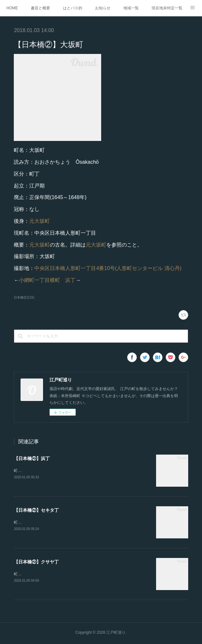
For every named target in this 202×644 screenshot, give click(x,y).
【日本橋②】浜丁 (32, 458)
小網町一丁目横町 (40, 280)
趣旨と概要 (40, 8)
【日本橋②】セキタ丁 (36, 510)
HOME (12, 8)
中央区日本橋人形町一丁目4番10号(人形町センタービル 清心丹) (108, 268)
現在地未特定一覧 (167, 8)
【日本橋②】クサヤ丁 (36, 563)
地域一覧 (131, 8)
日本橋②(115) (24, 297)
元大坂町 (40, 221)
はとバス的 (73, 8)
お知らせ (103, 8)
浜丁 (70, 280)
